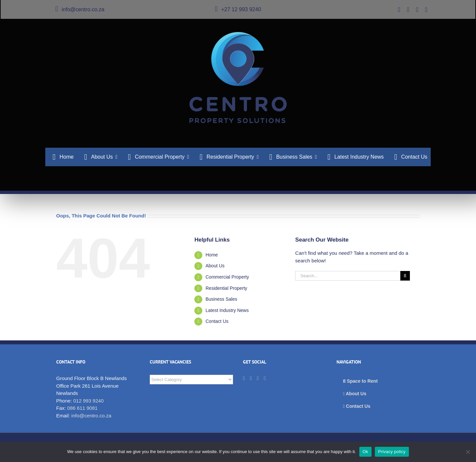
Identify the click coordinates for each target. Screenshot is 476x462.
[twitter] (399, 10)
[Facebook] (258, 378)
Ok (365, 452)
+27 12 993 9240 (238, 9)
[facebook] (417, 10)
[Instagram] (265, 378)
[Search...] (348, 276)
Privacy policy (392, 452)
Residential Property (226, 288)
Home (212, 255)
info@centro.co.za (80, 9)
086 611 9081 (82, 408)
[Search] (405, 276)
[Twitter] (244, 378)
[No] (468, 452)
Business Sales (221, 299)
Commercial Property (227, 277)
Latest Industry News (227, 310)
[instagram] (426, 10)
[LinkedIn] (251, 378)
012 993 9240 (89, 401)
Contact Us (217, 321)
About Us (215, 266)
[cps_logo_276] (238, 35)
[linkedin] (408, 10)
